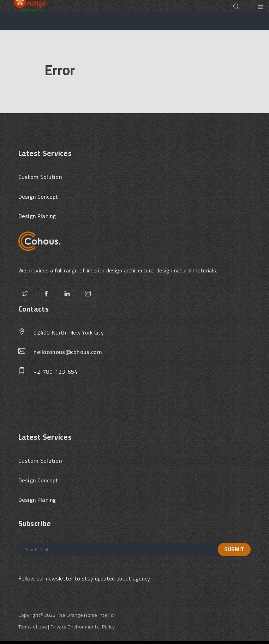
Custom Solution (40, 177)
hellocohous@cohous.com (68, 352)
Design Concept (38, 197)
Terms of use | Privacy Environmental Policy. (67, 627)
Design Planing (37, 216)
